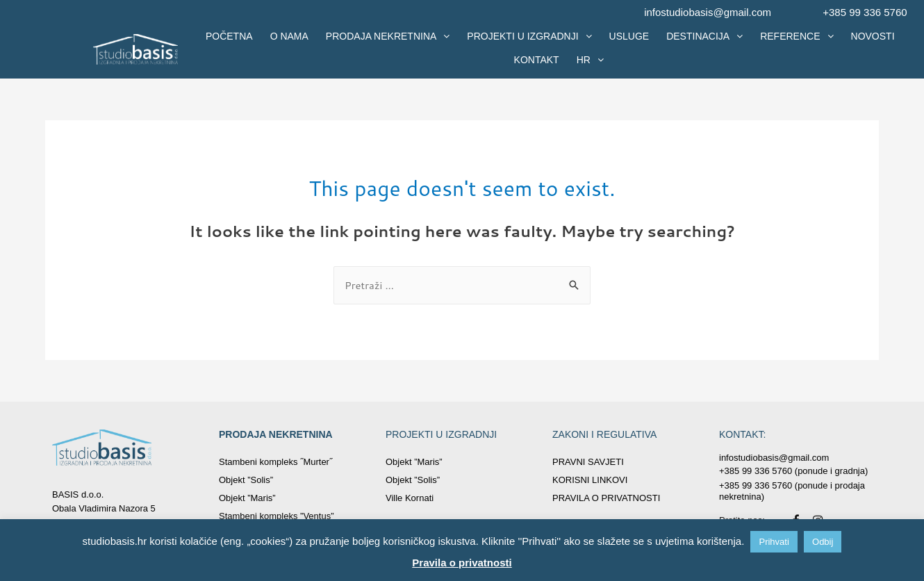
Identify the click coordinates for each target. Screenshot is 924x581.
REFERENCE (797, 36)
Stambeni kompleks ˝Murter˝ (275, 462)
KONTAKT (537, 60)
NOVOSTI (873, 36)
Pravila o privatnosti (462, 563)
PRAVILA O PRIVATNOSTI (606, 498)
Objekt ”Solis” (246, 480)
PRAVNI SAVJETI (588, 462)
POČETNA (229, 36)
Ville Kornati (410, 498)
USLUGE (629, 36)
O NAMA (289, 36)
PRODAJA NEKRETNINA (388, 36)
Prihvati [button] (774, 542)
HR (590, 60)
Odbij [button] (823, 542)
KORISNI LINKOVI (590, 480)
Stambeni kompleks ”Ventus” (276, 516)
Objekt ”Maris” (247, 498)
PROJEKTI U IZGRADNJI (529, 36)
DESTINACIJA (704, 36)
